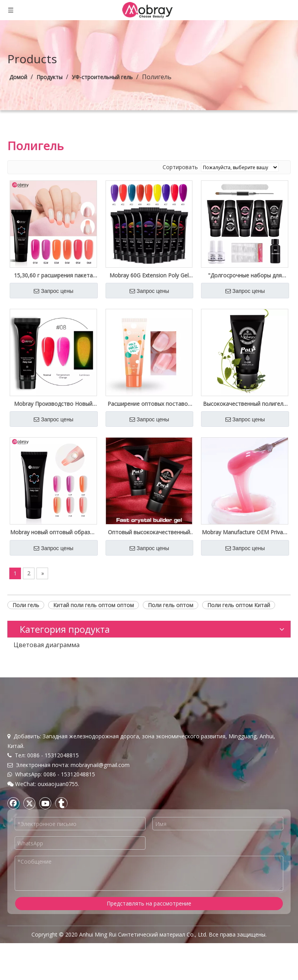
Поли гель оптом (171, 605)
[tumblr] (61, 803)
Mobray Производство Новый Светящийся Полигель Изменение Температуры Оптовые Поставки (53, 404)
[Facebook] (14, 803)
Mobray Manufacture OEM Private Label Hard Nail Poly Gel (245, 532)
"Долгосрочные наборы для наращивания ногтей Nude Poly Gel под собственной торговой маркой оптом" (245, 275)
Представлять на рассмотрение (149, 903)
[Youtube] (45, 803)
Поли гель (26, 605)
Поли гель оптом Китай (239, 605)
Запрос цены (54, 291)
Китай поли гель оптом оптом (94, 605)
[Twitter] (29, 803)
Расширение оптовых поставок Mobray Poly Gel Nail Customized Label (149, 404)
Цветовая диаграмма (47, 645)
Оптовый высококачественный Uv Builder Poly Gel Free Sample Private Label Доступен (149, 532)
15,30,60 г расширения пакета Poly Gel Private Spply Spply (53, 275)
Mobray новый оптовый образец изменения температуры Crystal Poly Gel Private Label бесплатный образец (53, 532)
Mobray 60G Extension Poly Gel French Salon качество (149, 275)
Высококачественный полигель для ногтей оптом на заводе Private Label (245, 404)
